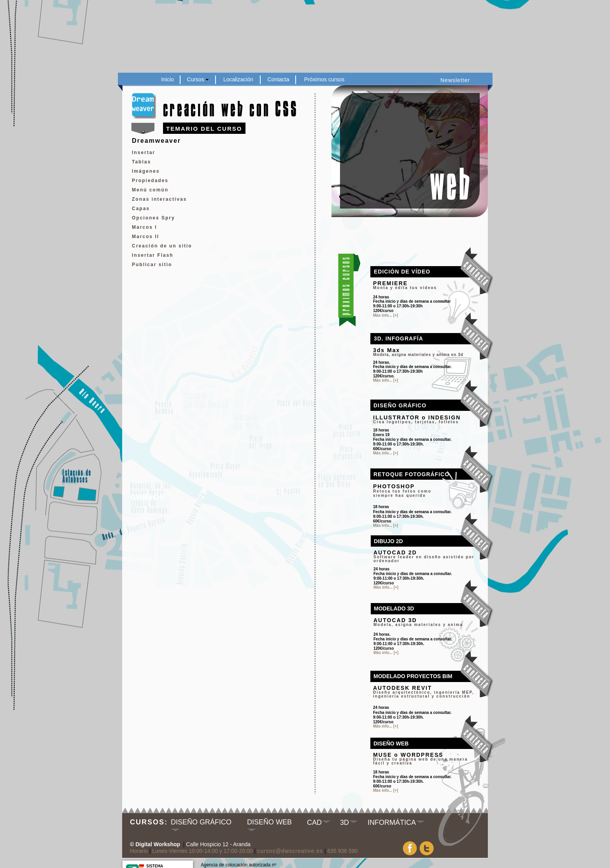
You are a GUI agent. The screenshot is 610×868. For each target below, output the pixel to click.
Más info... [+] (386, 790)
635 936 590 (342, 851)
